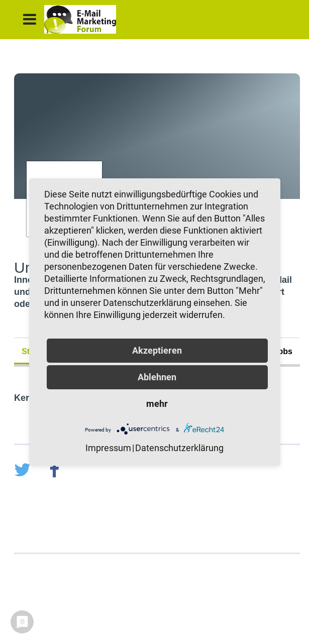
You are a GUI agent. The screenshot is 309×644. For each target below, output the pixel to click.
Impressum (108, 448)
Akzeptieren (157, 350)
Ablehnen (157, 377)
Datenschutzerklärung (179, 448)
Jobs (283, 351)
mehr (157, 404)
